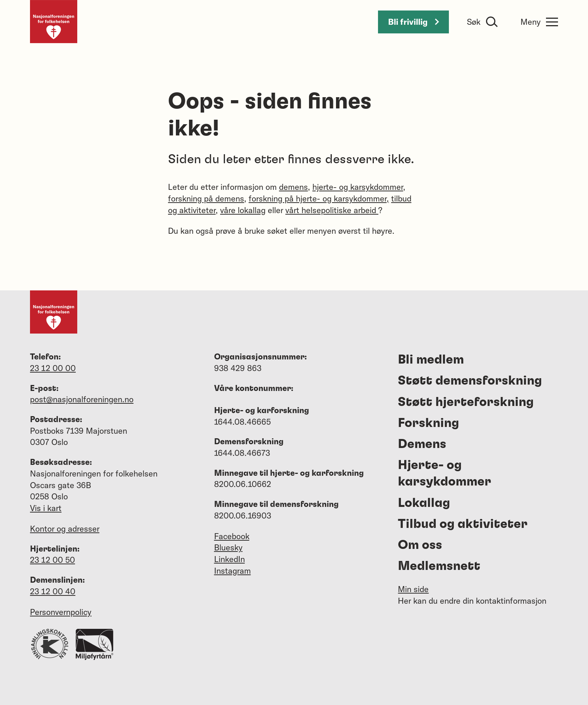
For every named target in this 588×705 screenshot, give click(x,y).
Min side (413, 589)
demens (293, 187)
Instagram (232, 571)
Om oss (420, 545)
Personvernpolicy (61, 612)
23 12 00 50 (52, 560)
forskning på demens (206, 198)
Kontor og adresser (65, 529)
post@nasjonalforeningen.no (82, 399)
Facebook (232, 536)
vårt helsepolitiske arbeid (332, 210)
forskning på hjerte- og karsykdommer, (319, 198)
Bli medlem (431, 360)
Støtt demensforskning (470, 381)
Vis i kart (46, 508)
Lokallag (424, 503)
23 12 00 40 (53, 591)
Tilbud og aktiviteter (463, 524)
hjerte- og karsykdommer (358, 187)
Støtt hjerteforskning (466, 402)
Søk (474, 22)
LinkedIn (229, 559)
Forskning (428, 423)
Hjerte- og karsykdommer (445, 474)
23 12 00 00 (53, 368)
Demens (422, 444)
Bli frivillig (413, 22)
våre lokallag (243, 210)
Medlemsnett (439, 566)
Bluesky (228, 547)
